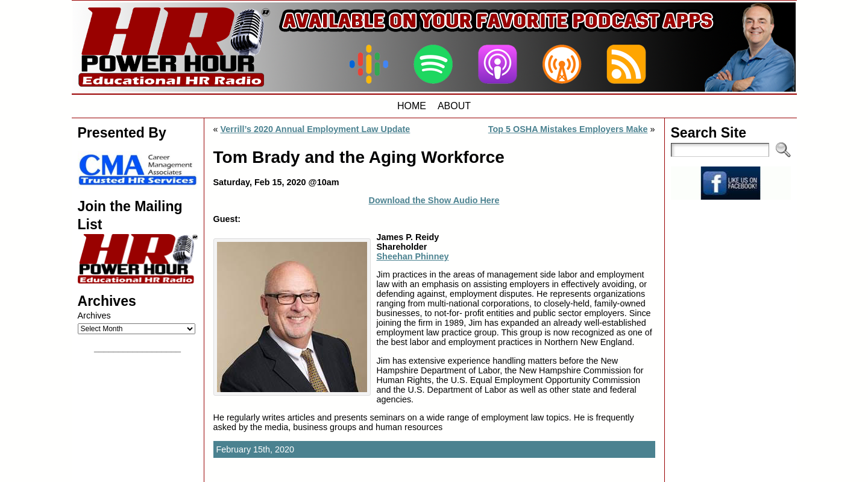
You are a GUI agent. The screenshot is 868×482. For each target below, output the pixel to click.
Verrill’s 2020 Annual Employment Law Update (316, 129)
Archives (94, 316)
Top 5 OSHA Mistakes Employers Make (568, 129)
